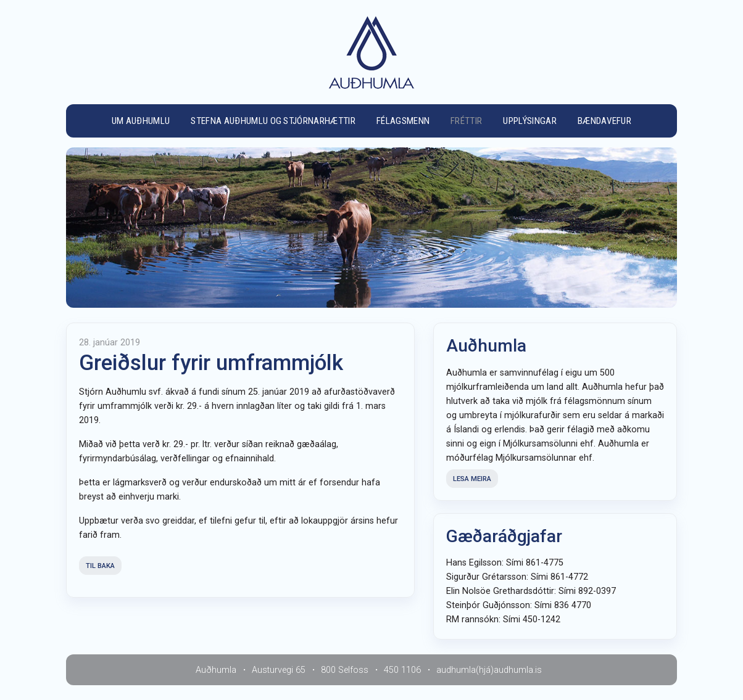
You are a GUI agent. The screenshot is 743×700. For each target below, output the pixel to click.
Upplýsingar (530, 121)
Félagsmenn (403, 121)
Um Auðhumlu (141, 121)
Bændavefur (604, 121)
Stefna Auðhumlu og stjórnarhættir (273, 121)
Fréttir (466, 121)
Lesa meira (472, 479)
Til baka (100, 566)
